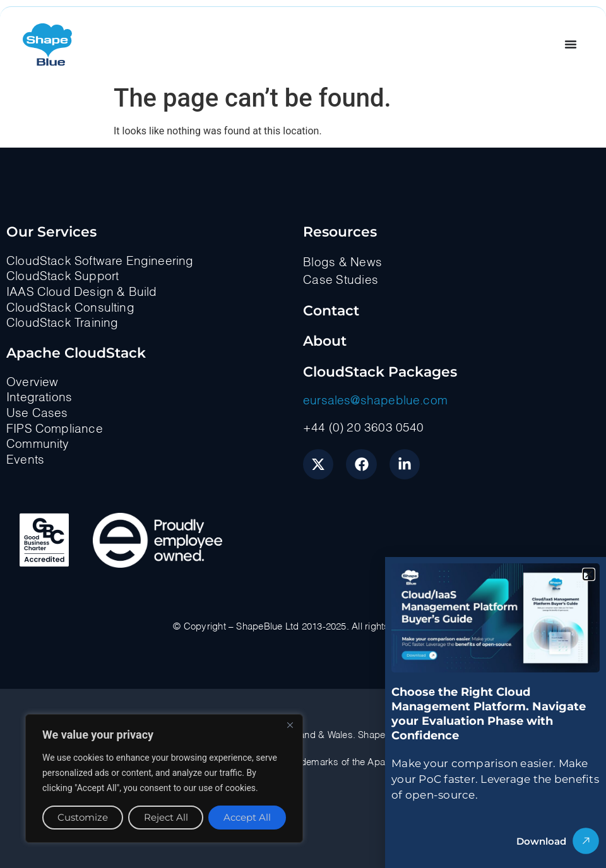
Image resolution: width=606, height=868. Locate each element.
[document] (303, 434)
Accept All (247, 817)
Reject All (165, 817)
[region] (164, 778)
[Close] (290, 725)
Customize (83, 817)
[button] (589, 574)
